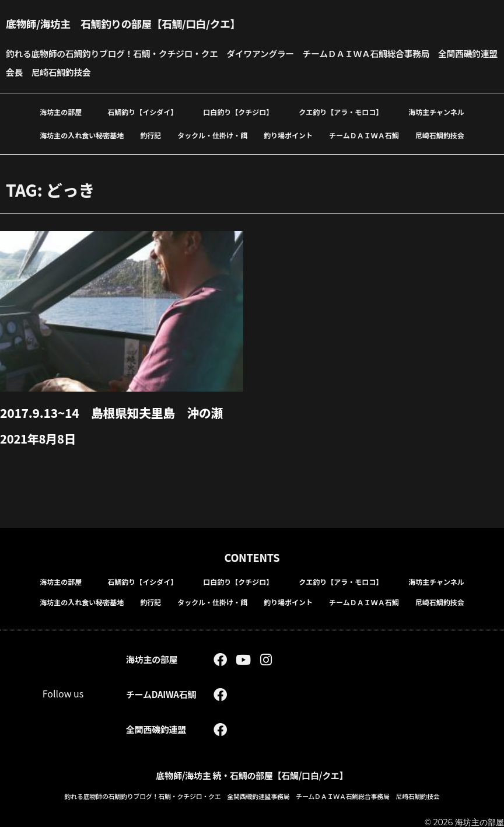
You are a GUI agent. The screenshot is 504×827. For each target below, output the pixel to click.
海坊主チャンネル (436, 112)
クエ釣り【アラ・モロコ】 (341, 112)
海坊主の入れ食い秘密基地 (82, 135)
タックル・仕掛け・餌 (212, 135)
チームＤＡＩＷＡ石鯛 (364, 135)
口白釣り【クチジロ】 (238, 112)
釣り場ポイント (288, 135)
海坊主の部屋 (61, 112)
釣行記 (150, 135)
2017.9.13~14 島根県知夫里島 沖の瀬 (118, 412)
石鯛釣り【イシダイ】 (142, 112)
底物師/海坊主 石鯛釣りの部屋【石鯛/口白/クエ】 (139, 23)
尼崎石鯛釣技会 (440, 135)
